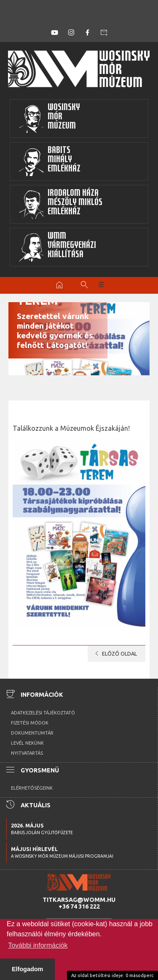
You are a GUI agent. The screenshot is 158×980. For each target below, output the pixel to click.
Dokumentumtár (32, 733)
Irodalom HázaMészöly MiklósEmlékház (60, 204)
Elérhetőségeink (32, 788)
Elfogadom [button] (27, 969)
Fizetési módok (30, 723)
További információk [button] (38, 945)
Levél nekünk (27, 743)
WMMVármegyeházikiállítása (57, 247)
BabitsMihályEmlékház (50, 161)
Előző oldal (114, 653)
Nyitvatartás (27, 753)
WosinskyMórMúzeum (49, 119)
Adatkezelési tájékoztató (43, 713)
